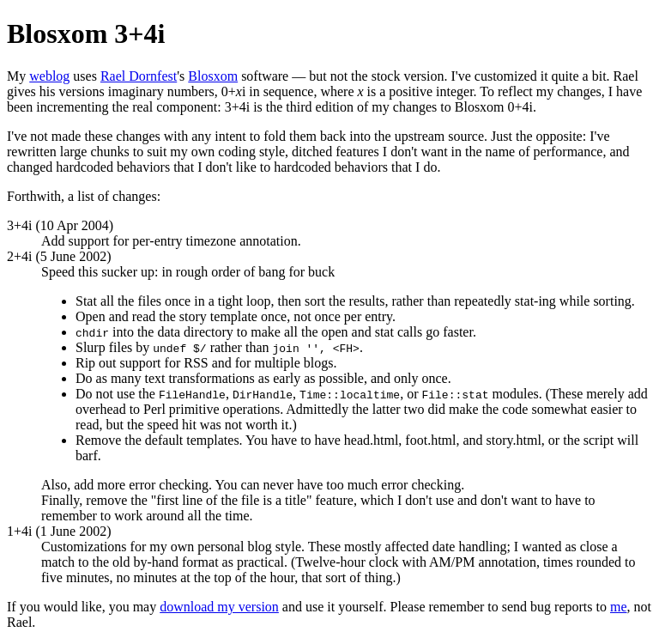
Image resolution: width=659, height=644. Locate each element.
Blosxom (213, 76)
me (619, 607)
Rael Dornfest (139, 76)
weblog (49, 76)
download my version (219, 607)
